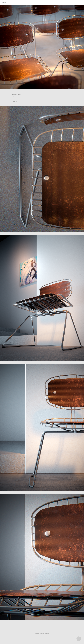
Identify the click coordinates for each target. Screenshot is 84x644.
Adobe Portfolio (45, 634)
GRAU (4, 3)
